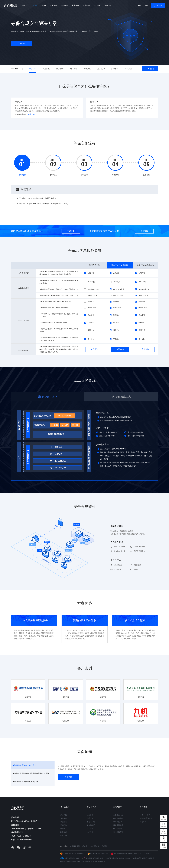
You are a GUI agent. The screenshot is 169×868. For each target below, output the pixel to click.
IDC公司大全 (95, 846)
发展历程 (64, 818)
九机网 (104, 846)
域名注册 (90, 832)
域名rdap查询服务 (146, 818)
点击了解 (31, 114)
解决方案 (53, 5)
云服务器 (90, 815)
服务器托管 (91, 822)
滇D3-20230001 (126, 858)
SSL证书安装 (118, 829)
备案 (140, 5)
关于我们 (108, 5)
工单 (164, 841)
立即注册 (159, 5)
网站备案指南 (118, 818)
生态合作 (86, 5)
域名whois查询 (145, 815)
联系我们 (64, 832)
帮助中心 (97, 5)
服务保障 (64, 5)
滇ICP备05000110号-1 (78, 854)
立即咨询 (21, 43)
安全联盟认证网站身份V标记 (95, 858)
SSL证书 (90, 829)
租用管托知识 (118, 822)
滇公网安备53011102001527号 (99, 854)
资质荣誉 (64, 822)
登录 (146, 5)
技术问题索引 (118, 832)
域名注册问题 (118, 825)
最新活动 (26, 5)
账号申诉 (143, 822)
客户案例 (75, 5)
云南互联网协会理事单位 (72, 858)
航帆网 (85, 846)
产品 (35, 5)
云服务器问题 (118, 815)
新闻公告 (64, 825)
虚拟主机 (90, 818)
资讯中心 (64, 836)
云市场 (43, 5)
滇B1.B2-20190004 (146, 854)
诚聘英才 (64, 829)
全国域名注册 (75, 846)
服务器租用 (91, 825)
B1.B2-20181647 (134, 854)
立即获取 (144, 231)
